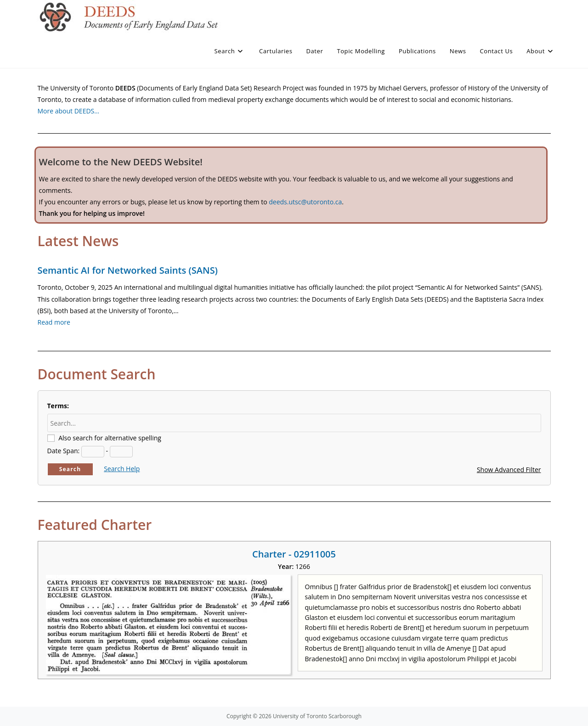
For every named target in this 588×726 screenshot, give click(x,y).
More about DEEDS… (69, 111)
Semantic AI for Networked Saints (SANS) (128, 270)
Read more (54, 322)
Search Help (122, 469)
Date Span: (64, 451)
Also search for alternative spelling (110, 438)
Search (70, 469)
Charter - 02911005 (294, 554)
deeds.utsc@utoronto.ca (305, 202)
